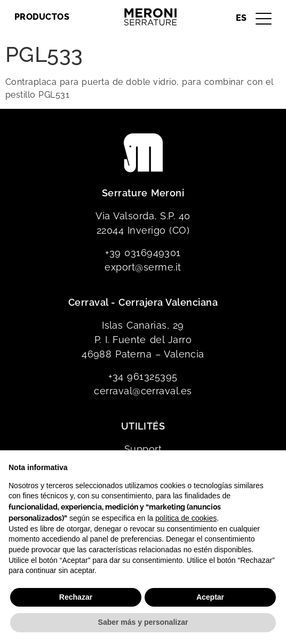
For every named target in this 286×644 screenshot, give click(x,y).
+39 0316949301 (143, 253)
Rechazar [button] (76, 597)
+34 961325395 (143, 376)
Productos (42, 17)
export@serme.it (143, 267)
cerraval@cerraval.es (143, 391)
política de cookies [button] (186, 518)
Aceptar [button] (210, 597)
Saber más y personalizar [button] (143, 622)
